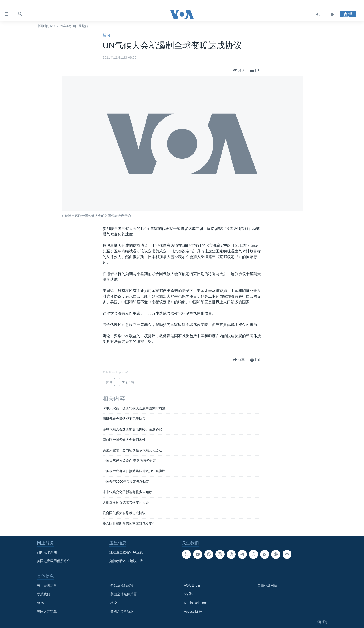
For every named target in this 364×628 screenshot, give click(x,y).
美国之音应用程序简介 (53, 561)
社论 (114, 603)
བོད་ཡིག (189, 594)
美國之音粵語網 (122, 612)
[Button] (239, 70)
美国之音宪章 (47, 612)
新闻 (106, 35)
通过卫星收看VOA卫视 (126, 552)
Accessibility (193, 612)
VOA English (193, 585)
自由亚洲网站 (267, 585)
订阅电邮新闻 (47, 552)
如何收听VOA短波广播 (126, 561)
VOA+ (41, 603)
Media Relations (196, 603)
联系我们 (44, 594)
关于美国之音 (47, 585)
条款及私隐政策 (122, 585)
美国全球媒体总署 (124, 594)
